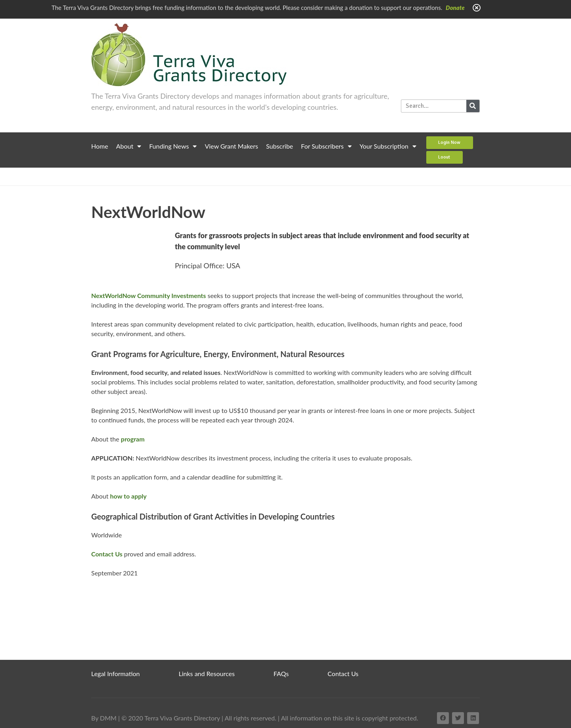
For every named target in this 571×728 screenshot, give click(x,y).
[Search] (473, 106)
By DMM (104, 718)
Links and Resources (207, 674)
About (129, 146)
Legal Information (116, 674)
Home (100, 146)
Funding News (173, 146)
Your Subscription (388, 146)
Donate (455, 8)
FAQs (281, 674)
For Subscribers (326, 146)
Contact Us (343, 674)
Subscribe (280, 146)
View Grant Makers (231, 146)
